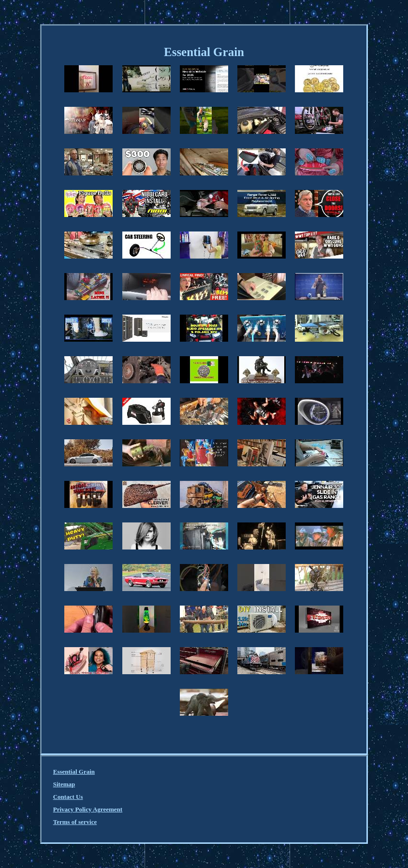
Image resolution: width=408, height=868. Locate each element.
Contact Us (68, 797)
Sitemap (64, 784)
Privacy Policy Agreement (88, 809)
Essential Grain (74, 772)
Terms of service (75, 822)
